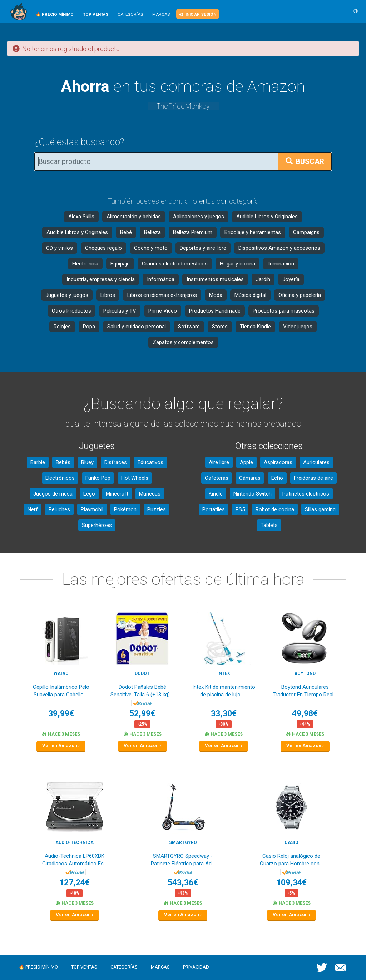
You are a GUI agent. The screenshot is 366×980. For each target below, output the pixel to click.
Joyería (291, 279)
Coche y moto (151, 248)
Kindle (216, 494)
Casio (291, 842)
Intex (224, 673)
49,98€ (305, 714)
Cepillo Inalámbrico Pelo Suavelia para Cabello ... (61, 691)
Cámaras (250, 478)
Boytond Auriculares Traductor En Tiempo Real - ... (305, 692)
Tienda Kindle (255, 327)
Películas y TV (120, 311)
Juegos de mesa (53, 494)
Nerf (33, 509)
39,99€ (61, 714)
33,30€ (224, 714)
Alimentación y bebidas (134, 217)
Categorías (130, 14)
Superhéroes (97, 525)
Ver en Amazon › (61, 745)
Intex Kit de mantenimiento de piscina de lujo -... (224, 691)
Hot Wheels (135, 478)
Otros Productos (71, 311)
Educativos (150, 462)
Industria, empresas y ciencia (101, 279)
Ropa (89, 327)
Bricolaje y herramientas (253, 232)
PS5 (240, 509)
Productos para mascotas (284, 311)
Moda (216, 295)
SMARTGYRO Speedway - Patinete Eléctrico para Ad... (183, 860)
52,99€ (142, 714)
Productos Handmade (215, 311)
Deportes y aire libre (203, 248)
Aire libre (219, 462)
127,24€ (75, 883)
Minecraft (117, 494)
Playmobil (92, 509)
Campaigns (306, 232)
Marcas (161, 14)
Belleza (152, 232)
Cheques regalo (103, 248)
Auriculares (316, 462)
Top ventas (84, 967)
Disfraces (116, 462)
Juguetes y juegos (67, 295)
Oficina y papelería (300, 295)
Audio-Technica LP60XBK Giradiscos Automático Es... (75, 860)
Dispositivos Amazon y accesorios (279, 248)
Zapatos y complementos (183, 342)
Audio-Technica (75, 842)
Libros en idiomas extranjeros (162, 295)
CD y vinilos (60, 248)
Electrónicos (60, 478)
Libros (108, 295)
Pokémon (125, 509)
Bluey (87, 462)
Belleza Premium (193, 232)
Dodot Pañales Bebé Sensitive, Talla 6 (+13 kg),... (142, 691)
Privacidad (196, 967)
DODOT (142, 673)
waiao (61, 673)
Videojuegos (298, 327)
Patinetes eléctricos (306, 494)
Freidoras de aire (313, 478)
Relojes (62, 327)
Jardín (263, 279)
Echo (277, 478)
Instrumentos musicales (215, 279)
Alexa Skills (81, 217)
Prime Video (163, 311)
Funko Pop (98, 478)
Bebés (63, 462)
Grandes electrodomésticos (175, 264)
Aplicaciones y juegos (199, 217)
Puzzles (157, 509)
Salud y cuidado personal (137, 327)
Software (189, 327)
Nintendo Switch (253, 494)
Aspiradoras (278, 462)
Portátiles (214, 509)
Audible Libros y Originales (267, 217)
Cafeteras (217, 478)
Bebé (126, 232)
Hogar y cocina (238, 264)
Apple (246, 462)
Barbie (38, 462)
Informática (161, 279)
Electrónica (85, 264)
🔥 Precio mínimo (38, 967)
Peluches (59, 509)
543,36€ (183, 883)
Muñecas (150, 494)
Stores (220, 327)
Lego (89, 494)
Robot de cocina (275, 509)
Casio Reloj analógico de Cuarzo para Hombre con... (291, 860)
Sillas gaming (320, 509)
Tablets (269, 525)
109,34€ (291, 883)
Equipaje (120, 264)
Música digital (250, 295)
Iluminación (281, 264)
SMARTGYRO (183, 842)
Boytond (305, 673)
